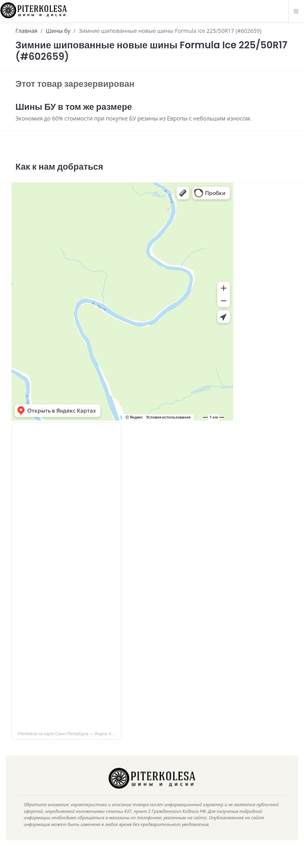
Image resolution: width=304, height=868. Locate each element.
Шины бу (58, 31)
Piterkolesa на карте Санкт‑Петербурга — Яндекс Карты (69, 746)
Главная (27, 31)
